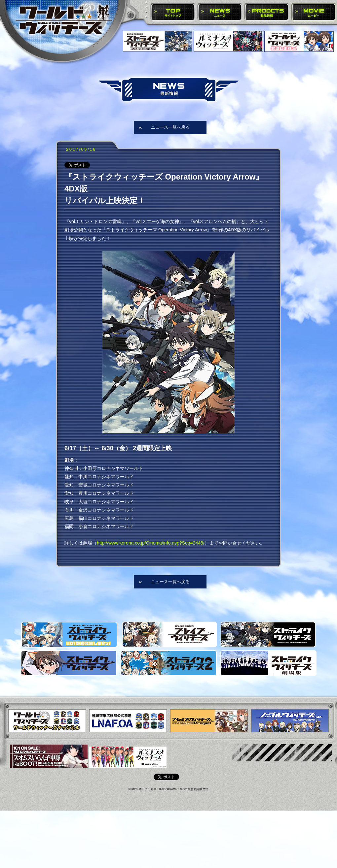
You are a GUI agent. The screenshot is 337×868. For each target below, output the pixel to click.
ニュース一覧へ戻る (170, 127)
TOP (173, 12)
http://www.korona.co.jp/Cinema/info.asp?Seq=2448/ (151, 543)
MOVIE (314, 12)
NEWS (220, 12)
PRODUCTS (267, 12)
